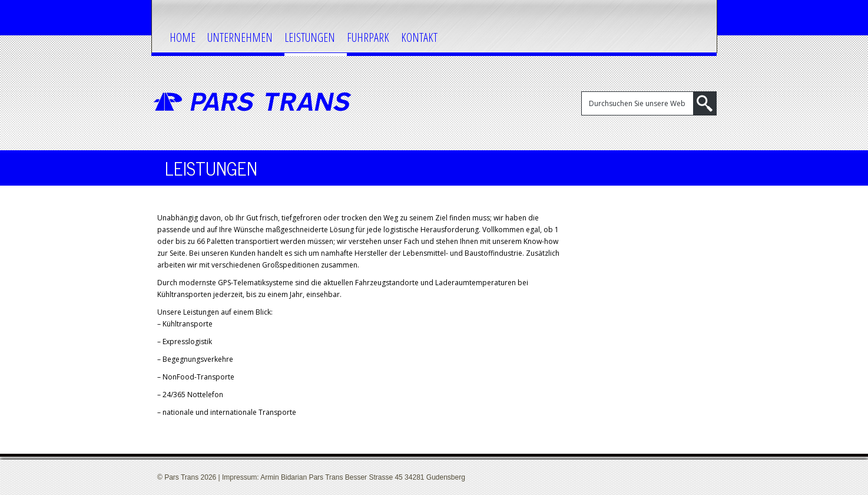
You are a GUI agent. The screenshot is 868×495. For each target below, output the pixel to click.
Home (183, 37)
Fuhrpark (368, 37)
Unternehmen (240, 37)
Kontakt (419, 37)
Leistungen (310, 37)
